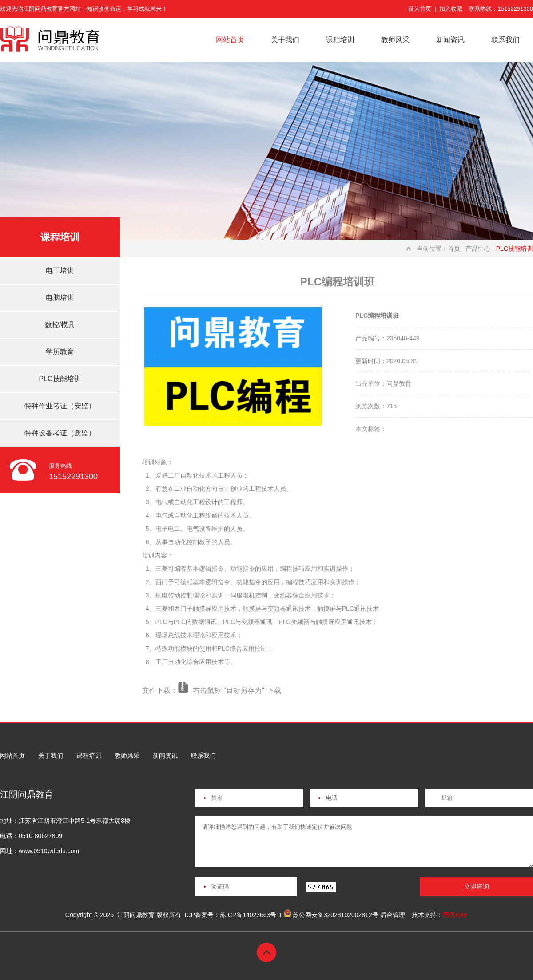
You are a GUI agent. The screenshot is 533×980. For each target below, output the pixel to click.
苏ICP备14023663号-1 (251, 915)
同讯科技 (455, 915)
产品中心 (478, 249)
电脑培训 (60, 298)
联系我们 (505, 40)
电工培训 (60, 271)
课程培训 (340, 40)
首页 (454, 249)
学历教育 (60, 352)
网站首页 (230, 40)
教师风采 (395, 40)
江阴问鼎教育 (136, 915)
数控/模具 (60, 325)
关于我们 (285, 40)
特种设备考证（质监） (60, 433)
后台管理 (393, 915)
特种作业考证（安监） (60, 406)
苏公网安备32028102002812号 (336, 915)
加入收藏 (451, 9)
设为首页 (420, 9)
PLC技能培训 (60, 379)
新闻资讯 (450, 40)
